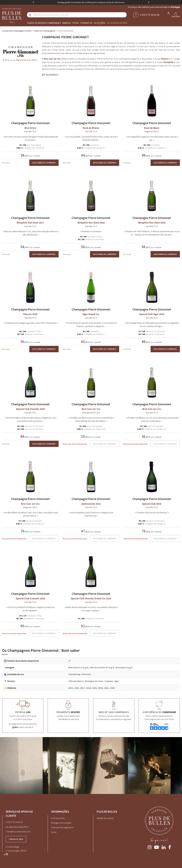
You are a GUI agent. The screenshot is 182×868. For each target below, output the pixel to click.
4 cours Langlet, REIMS (16, 851)
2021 (106, 688)
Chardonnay (74, 674)
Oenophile (168, 62)
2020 (112, 688)
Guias (54, 832)
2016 (95, 688)
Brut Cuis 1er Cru (52, 59)
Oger (117, 681)
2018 (89, 688)
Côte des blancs (76, 681)
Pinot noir (86, 674)
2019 (101, 688)
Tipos (76, 23)
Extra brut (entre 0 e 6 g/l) (102, 667)
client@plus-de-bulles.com (18, 831)
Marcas (66, 23)
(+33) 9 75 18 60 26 (14, 822)
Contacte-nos (16, 839)
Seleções (100, 23)
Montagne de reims (94, 681)
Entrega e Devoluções (61, 823)
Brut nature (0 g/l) (124, 667)
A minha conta (58, 818)
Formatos (86, 23)
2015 (71, 688)
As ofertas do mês (117, 23)
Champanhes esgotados (62, 827)
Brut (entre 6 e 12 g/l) (78, 667)
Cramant (109, 681)
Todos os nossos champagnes (44, 23)
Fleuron (165, 59)
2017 (83, 688)
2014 (77, 688)
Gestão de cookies (105, 818)
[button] (6, 854)
